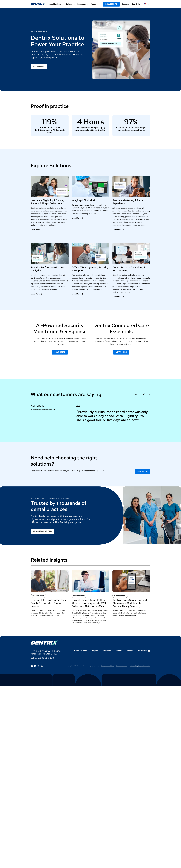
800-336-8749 (47, 658)
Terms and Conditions (107, 667)
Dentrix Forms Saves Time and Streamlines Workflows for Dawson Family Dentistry (130, 604)
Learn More (60, 353)
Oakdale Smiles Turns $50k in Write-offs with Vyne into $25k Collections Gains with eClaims (89, 604)
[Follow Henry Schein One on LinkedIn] (39, 667)
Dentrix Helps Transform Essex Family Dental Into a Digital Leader (48, 604)
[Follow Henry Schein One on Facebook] (32, 667)
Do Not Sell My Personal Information (140, 667)
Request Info (111, 4)
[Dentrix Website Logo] (38, 4)
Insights (95, 651)
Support (125, 4)
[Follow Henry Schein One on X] (35, 667)
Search (130, 651)
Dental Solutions (81, 651)
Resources (107, 651)
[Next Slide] (149, 395)
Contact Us (143, 472)
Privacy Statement (122, 667)
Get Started (39, 66)
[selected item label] (147, 4)
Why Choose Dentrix (43, 532)
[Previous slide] (136, 395)
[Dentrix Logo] (45, 643)
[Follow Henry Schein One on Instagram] (42, 667)
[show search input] (136, 5)
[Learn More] (37, 230)
